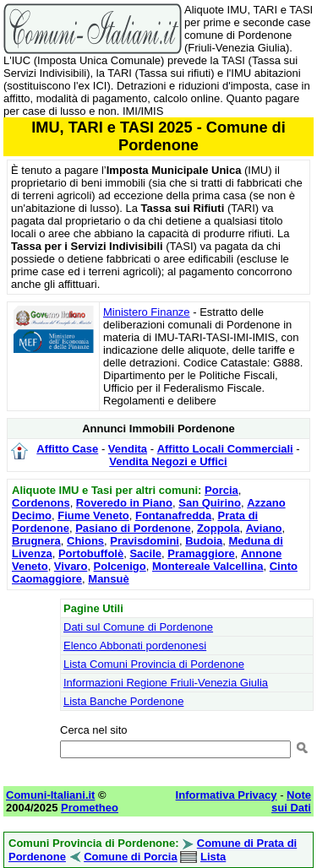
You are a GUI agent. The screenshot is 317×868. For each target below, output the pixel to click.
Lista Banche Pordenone (123, 701)
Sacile (145, 553)
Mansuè (108, 579)
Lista (213, 857)
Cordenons (41, 503)
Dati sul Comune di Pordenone (138, 627)
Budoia (204, 541)
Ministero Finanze (147, 312)
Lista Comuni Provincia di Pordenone (154, 664)
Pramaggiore (201, 553)
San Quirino (210, 503)
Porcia (221, 490)
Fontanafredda (173, 515)
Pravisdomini (145, 541)
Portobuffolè (91, 553)
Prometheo (90, 808)
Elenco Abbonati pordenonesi (135, 646)
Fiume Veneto (93, 515)
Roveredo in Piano (124, 503)
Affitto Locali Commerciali (225, 449)
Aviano (264, 528)
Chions (85, 541)
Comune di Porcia (131, 857)
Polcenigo (120, 566)
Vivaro (71, 566)
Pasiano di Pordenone (133, 528)
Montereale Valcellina (208, 566)
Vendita (128, 449)
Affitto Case (67, 449)
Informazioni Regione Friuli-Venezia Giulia (166, 683)
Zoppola (219, 528)
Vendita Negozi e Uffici (168, 461)
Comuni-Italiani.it (50, 795)
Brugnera (36, 541)
